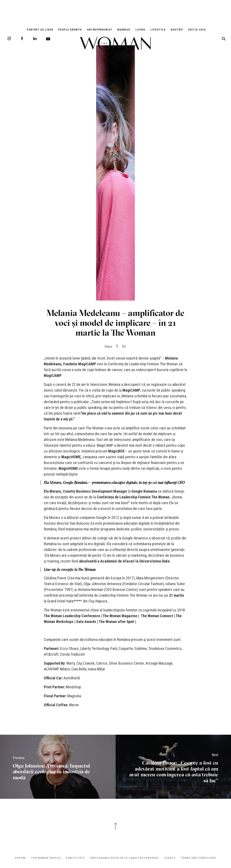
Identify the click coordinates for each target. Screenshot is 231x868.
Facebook (22, 38)
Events (170, 858)
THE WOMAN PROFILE (46, 858)
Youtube (48, 39)
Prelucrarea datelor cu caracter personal (124, 858)
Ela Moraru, (53, 491)
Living (140, 30)
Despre (20, 858)
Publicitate (75, 858)
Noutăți (177, 30)
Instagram (9, 38)
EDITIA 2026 (197, 30)
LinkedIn (35, 38)
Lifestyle (158, 30)
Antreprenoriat (100, 30)
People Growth (70, 30)
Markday (124, 30)
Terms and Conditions (198, 858)
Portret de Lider (40, 30)
